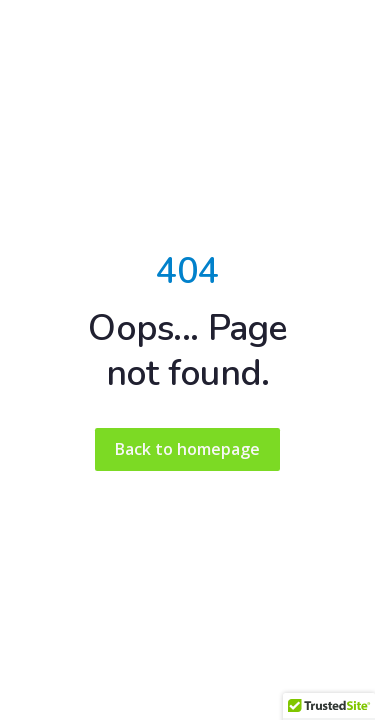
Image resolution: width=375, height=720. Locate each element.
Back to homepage (187, 449)
